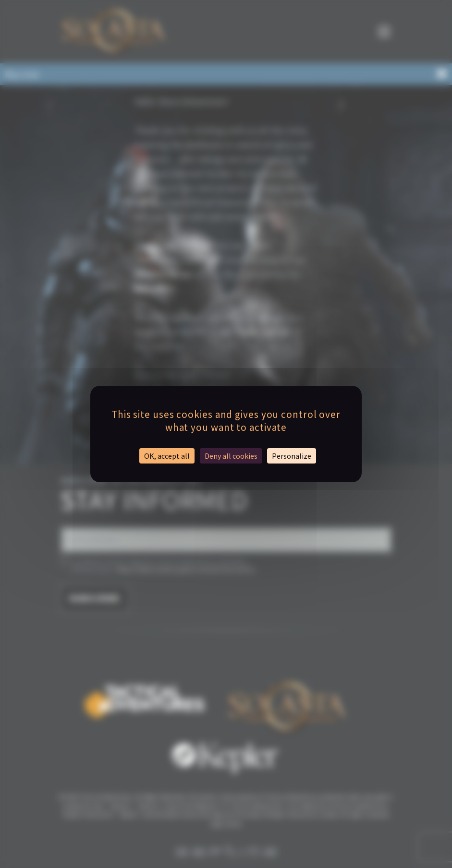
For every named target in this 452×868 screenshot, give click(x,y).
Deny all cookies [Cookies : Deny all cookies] (231, 456)
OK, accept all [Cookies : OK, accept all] (167, 456)
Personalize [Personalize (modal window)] (292, 456)
